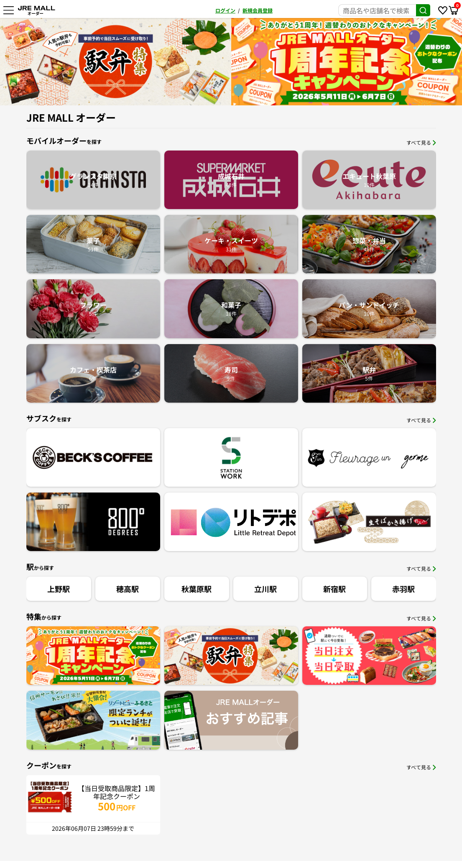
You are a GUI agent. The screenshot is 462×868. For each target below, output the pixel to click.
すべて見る (421, 142)
